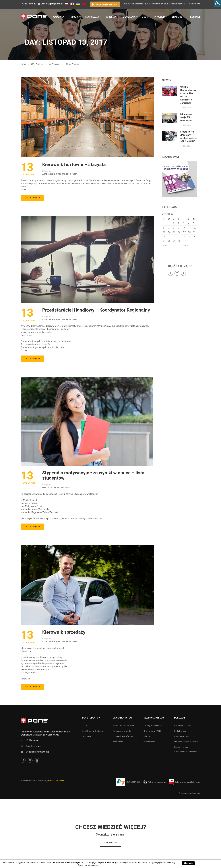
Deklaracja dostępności (190, 793)
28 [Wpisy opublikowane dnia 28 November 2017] (169, 241)
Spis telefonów (34, 746)
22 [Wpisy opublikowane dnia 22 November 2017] (174, 237)
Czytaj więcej (32, 198)
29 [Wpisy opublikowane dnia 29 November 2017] (174, 241)
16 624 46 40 (30, 4)
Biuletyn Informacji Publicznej (185, 782)
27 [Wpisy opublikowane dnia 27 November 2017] (164, 241)
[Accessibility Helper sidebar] (217, 4)
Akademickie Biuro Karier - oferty (60, 174)
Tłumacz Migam (133, 782)
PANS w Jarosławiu (56, 781)
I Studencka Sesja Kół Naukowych (186, 117)
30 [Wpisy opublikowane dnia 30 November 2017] (179, 241)
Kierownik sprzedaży (64, 632)
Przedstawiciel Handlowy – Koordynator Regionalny (96, 310)
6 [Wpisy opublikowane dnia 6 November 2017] (164, 228)
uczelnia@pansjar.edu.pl (52, 4)
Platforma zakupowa (155, 782)
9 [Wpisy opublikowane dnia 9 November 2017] (179, 228)
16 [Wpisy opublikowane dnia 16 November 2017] (179, 232)
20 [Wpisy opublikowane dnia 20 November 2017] (164, 237)
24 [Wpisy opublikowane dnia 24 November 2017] (184, 237)
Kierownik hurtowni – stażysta (74, 165)
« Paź (166, 246)
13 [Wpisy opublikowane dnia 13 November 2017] (164, 232)
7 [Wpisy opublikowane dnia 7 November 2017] (169, 228)
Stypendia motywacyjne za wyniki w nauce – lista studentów (93, 475)
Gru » (186, 246)
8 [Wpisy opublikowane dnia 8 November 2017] (174, 228)
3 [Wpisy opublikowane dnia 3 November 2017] (184, 223)
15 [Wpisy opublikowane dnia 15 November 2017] (174, 232)
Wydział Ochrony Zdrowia (56, 488)
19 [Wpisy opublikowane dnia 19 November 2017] (194, 232)
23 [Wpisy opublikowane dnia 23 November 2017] (179, 237)
